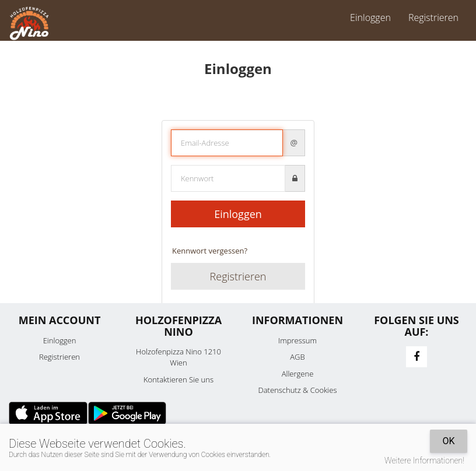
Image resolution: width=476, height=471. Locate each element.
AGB (297, 357)
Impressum (297, 340)
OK (448, 441)
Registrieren (433, 17)
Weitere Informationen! (424, 461)
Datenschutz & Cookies (298, 390)
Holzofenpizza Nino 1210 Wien (178, 357)
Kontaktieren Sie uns (178, 379)
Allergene (298, 374)
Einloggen (370, 17)
